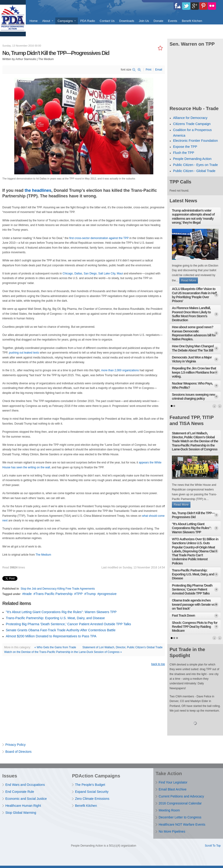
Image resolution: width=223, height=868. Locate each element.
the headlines (38, 190)
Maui (120, 274)
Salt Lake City (107, 274)
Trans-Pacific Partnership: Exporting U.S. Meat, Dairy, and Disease (55, 618)
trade (28, 594)
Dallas (78, 274)
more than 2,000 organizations (120, 370)
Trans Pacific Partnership (54, 594)
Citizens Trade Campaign (192, 124)
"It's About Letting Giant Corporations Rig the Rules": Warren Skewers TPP (61, 612)
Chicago (68, 274)
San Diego (90, 274)
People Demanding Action (192, 159)
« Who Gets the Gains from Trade (55, 647)
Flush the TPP (184, 153)
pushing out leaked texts (24, 353)
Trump (91, 594)
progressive (108, 594)
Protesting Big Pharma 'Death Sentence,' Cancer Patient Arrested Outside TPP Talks (68, 624)
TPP (79, 594)
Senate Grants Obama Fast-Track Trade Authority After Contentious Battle (61, 630)
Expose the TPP (185, 147)
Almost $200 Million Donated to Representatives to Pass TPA (51, 636)
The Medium (43, 555)
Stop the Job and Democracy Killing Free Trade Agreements (58, 589)
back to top (158, 664)
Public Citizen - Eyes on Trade (195, 165)
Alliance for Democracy (190, 118)
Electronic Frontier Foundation (195, 141)
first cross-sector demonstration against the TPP (99, 238)
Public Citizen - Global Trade (194, 171)
